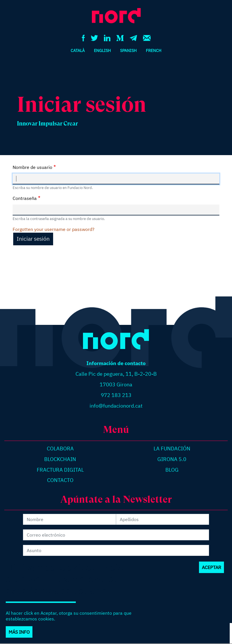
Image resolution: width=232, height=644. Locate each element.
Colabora (60, 449)
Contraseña (25, 198)
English (102, 50)
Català (78, 50)
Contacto (60, 480)
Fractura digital (60, 470)
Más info (19, 638)
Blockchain (60, 459)
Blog (172, 470)
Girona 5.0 (172, 459)
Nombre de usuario (32, 167)
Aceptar (211, 573)
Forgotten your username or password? (54, 229)
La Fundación (172, 449)
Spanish (128, 50)
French (154, 50)
